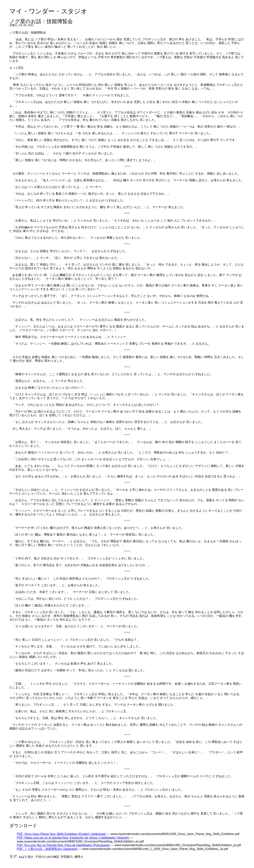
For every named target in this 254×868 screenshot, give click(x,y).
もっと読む (17, 68)
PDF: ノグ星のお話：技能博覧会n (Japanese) (47, 849)
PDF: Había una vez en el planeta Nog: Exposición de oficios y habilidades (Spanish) (73, 838)
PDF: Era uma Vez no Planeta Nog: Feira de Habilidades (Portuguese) (63, 845)
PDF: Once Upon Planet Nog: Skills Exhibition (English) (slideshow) (61, 834)
